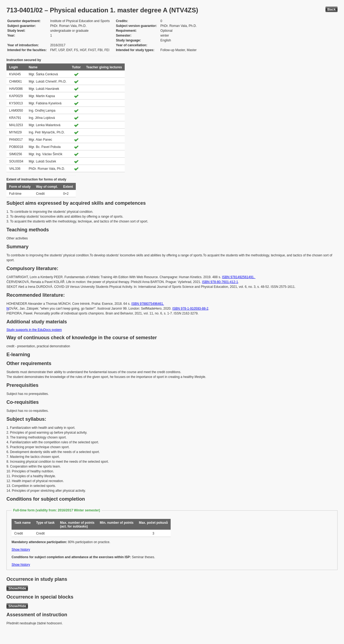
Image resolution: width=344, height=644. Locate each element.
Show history (21, 550)
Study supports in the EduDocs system (34, 330)
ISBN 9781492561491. (239, 277)
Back (332, 9)
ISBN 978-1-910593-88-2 (190, 309)
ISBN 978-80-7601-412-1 (220, 282)
